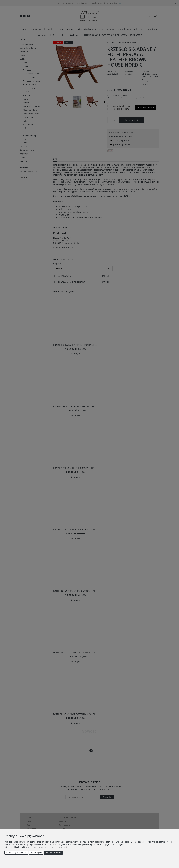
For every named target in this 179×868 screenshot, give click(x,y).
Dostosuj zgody (36, 853)
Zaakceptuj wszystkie (53, 853)
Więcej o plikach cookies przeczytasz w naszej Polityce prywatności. (36, 847)
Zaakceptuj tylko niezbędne (16, 853)
